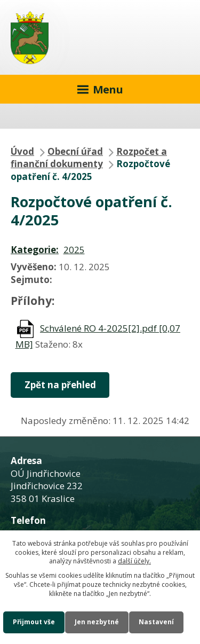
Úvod (22, 151)
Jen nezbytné (97, 622)
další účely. (134, 561)
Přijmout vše (34, 622)
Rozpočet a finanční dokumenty (89, 158)
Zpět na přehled (60, 385)
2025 (74, 250)
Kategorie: (35, 250)
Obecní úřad (75, 151)
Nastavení (156, 622)
